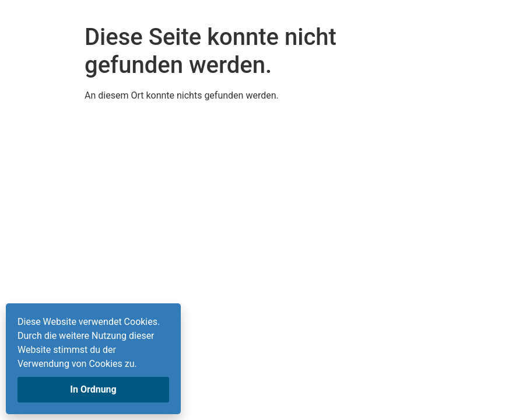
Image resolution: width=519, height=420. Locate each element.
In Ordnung (93, 389)
